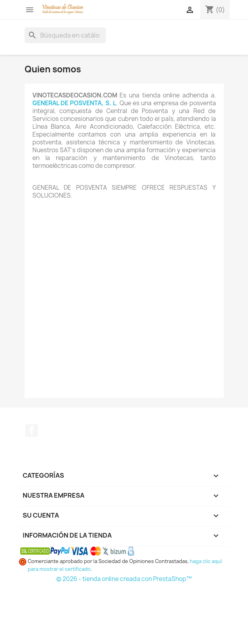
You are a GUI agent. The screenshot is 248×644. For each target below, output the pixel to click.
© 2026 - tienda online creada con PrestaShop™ (124, 579)
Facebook (32, 430)
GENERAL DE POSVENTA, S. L (74, 103)
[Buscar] (65, 35)
